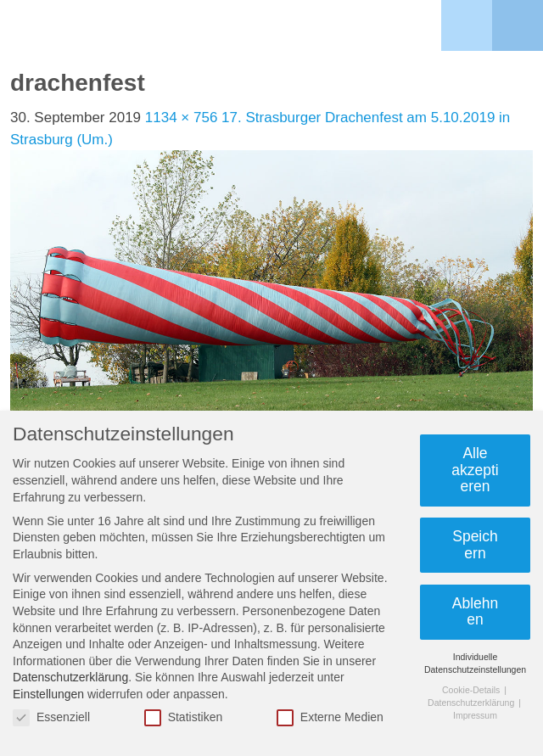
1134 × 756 (182, 118)
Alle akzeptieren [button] (475, 470)
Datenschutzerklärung (70, 677)
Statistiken (184, 717)
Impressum (475, 715)
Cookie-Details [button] (472, 690)
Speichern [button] (475, 545)
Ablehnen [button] (476, 612)
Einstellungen (48, 694)
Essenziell (51, 717)
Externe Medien (330, 717)
